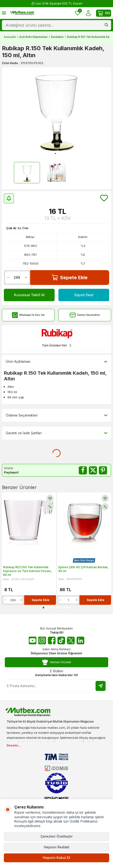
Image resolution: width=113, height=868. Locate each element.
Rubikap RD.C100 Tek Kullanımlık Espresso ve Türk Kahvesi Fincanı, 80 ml (27, 571)
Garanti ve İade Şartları (56, 433)
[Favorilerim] (78, 13)
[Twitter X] (71, 640)
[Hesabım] (88, 13)
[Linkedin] (80, 640)
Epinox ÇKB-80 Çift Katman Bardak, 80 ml (84, 569)
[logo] (22, 13)
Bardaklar (57, 37)
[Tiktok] (61, 640)
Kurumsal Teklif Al (29, 295)
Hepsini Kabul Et (56, 858)
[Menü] (4, 13)
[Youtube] (33, 640)
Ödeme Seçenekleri (85, 315)
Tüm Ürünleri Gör (57, 345)
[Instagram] (42, 640)
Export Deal (84, 295)
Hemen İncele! (56, 662)
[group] (56, 112)
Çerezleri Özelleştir (56, 836)
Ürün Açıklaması (56, 362)
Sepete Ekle (70, 277)
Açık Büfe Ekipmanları (33, 37)
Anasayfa (10, 37)
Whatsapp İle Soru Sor (28, 315)
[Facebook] (52, 640)
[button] (55, 153)
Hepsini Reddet (57, 847)
